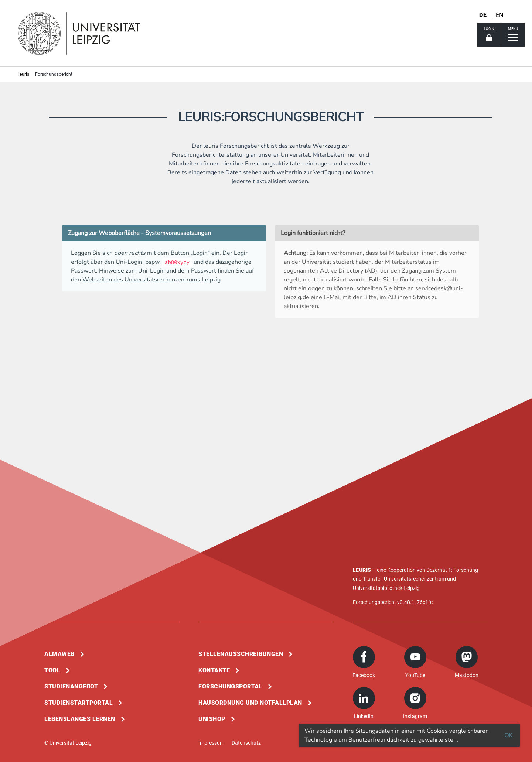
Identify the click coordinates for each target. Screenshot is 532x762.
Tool (52, 670)
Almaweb (59, 654)
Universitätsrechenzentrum (415, 579)
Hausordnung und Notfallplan (250, 703)
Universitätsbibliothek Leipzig (386, 588)
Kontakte (214, 670)
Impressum (211, 743)
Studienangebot (71, 686)
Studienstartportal (79, 703)
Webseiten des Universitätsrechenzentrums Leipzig (151, 280)
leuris (24, 74)
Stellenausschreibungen (241, 654)
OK (508, 735)
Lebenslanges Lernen (80, 719)
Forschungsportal (230, 686)
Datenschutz (246, 743)
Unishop (212, 719)
